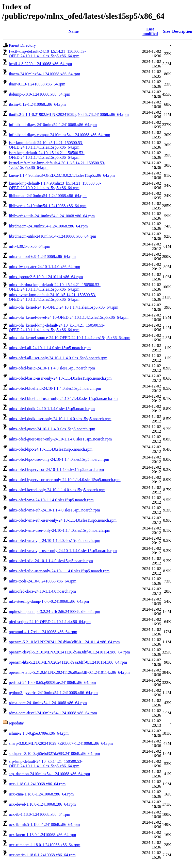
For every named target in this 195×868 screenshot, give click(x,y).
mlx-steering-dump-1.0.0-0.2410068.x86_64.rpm (49, 601)
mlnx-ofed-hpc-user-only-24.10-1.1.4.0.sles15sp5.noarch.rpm (59, 459)
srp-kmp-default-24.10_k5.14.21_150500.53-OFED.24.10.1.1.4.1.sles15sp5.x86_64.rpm (46, 764)
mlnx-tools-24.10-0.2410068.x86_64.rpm (43, 581)
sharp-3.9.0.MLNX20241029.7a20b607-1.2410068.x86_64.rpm (61, 743)
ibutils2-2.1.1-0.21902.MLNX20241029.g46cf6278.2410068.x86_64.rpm (69, 114)
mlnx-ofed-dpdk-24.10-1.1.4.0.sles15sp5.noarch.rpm (52, 409)
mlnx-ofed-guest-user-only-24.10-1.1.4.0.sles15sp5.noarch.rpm (60, 439)
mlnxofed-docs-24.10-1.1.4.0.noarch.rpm (42, 591)
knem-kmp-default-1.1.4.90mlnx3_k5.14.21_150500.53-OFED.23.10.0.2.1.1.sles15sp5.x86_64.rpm (55, 185)
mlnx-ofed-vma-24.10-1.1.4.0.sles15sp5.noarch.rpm (51, 500)
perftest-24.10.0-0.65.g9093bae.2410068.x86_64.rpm (52, 683)
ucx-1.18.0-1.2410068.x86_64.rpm (37, 784)
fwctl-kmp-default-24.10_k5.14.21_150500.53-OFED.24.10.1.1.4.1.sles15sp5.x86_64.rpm (47, 54)
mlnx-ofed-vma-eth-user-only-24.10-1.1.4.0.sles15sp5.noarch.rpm (63, 520)
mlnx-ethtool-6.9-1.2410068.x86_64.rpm (42, 256)
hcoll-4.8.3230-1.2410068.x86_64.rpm (40, 64)
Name (74, 31)
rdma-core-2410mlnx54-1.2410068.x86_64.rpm (48, 703)
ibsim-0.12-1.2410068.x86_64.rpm (37, 104)
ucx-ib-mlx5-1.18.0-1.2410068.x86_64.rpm (44, 825)
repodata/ (17, 723)
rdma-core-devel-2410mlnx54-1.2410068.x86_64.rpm (53, 713)
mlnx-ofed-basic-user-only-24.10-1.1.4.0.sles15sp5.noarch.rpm (60, 378)
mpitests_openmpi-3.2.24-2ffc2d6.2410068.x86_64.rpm (54, 612)
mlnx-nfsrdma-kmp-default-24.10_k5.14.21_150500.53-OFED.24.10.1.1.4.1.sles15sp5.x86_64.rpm (55, 287)
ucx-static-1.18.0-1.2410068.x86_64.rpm (42, 855)
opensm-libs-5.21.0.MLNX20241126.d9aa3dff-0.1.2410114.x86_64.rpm (68, 662)
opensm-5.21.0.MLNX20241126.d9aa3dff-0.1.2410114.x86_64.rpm (64, 642)
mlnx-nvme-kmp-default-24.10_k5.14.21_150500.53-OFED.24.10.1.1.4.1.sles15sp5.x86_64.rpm (53, 297)
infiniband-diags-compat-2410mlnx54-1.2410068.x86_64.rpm (60, 135)
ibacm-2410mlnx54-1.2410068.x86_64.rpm (44, 74)
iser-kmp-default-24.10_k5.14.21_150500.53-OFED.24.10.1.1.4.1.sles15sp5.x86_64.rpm (46, 145)
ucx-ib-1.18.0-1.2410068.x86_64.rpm (39, 814)
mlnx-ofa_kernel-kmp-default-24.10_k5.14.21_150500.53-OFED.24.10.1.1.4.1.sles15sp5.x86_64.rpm (57, 327)
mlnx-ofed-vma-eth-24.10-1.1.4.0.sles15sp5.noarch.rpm (54, 510)
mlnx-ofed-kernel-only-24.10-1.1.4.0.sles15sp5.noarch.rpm (57, 490)
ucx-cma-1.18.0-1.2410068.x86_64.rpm (41, 794)
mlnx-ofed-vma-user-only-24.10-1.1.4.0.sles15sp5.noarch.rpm (60, 530)
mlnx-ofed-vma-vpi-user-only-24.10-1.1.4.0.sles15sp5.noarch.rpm (63, 551)
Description (182, 31)
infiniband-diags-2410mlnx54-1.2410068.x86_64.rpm (53, 125)
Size (167, 31)
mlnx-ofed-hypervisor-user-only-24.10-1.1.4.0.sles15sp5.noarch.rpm (65, 480)
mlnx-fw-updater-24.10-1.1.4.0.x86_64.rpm (45, 267)
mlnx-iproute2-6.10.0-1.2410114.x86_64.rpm (46, 277)
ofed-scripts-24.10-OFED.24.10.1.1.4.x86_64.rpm (50, 622)
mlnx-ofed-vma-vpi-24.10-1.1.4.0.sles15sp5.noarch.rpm (54, 541)
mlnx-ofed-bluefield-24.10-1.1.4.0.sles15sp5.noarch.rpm (55, 388)
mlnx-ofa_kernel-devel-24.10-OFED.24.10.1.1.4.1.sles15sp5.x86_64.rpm (69, 317)
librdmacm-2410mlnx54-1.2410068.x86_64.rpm (48, 226)
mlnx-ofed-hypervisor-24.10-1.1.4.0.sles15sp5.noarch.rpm (56, 470)
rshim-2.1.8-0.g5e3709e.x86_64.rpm (39, 733)
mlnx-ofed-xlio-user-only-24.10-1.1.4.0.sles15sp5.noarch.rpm (59, 571)
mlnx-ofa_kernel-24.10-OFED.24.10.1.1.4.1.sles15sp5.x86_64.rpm (64, 307)
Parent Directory (22, 45)
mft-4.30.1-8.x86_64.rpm (30, 246)
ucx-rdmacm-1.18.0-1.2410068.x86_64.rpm (45, 845)
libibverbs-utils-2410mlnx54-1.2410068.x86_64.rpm (52, 216)
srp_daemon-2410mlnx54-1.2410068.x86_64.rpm (50, 774)
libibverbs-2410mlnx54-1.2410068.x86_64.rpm (48, 206)
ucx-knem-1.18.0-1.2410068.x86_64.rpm (42, 835)
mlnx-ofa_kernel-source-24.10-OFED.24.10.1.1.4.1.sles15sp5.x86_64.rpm (70, 338)
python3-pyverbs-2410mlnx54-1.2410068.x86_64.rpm (53, 693)
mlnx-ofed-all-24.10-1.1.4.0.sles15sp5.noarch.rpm (50, 348)
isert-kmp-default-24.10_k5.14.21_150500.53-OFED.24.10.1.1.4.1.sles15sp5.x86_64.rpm (47, 155)
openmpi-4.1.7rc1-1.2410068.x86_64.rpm (43, 632)
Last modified (150, 31)
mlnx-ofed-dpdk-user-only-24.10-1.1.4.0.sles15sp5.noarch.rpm (60, 419)
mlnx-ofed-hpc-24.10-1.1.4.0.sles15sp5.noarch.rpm (51, 449)
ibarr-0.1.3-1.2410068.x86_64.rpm (37, 84)
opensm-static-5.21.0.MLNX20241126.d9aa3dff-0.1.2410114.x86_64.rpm (69, 672)
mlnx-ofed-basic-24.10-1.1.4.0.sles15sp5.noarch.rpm (52, 368)
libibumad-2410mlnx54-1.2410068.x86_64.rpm (48, 196)
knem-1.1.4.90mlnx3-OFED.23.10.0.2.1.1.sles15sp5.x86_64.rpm (62, 175)
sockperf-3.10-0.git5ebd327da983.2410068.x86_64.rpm (54, 754)
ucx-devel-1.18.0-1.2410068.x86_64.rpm (42, 804)
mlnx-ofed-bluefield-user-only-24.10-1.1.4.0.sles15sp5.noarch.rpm (63, 398)
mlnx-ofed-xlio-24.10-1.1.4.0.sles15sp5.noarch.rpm (51, 561)
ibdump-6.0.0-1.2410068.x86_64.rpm (39, 94)
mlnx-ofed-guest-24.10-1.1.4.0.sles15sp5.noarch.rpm (52, 429)
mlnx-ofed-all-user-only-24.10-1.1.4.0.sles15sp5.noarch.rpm (58, 358)
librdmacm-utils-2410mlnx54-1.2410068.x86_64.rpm (53, 236)
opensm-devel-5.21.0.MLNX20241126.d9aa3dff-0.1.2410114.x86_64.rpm (69, 652)
